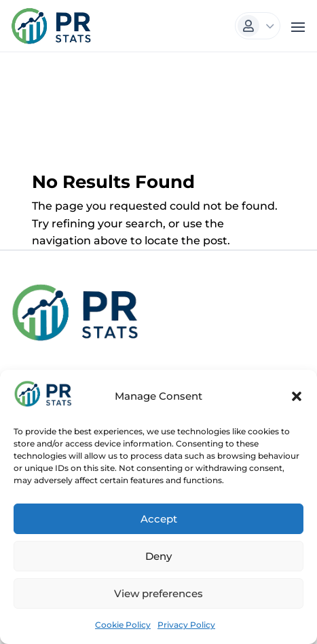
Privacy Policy (186, 625)
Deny (158, 556)
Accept (159, 519)
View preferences (158, 593)
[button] (297, 396)
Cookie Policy (123, 625)
